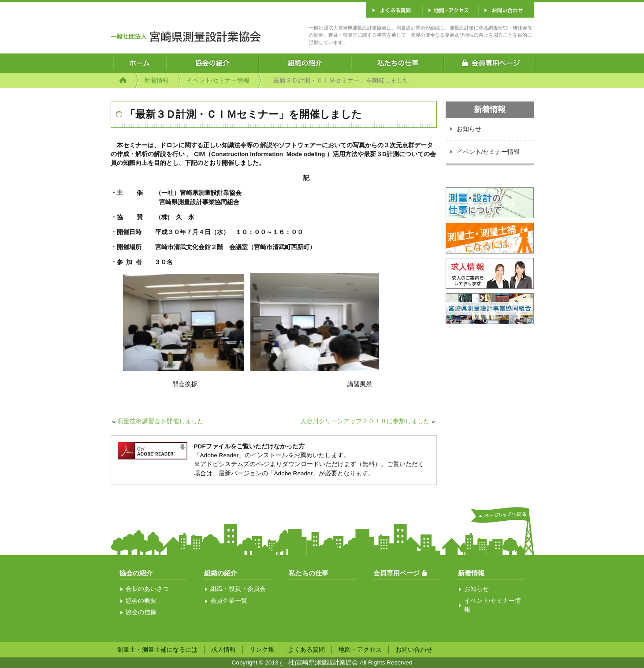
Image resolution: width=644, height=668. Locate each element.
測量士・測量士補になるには (157, 650)
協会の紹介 (136, 573)
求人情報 (223, 650)
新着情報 (156, 80)
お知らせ (469, 129)
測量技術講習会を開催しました (160, 421)
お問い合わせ (414, 650)
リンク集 (262, 650)
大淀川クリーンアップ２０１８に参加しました (365, 421)
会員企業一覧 (229, 601)
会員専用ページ (396, 573)
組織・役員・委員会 (238, 589)
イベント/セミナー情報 (218, 80)
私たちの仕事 (309, 573)
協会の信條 (141, 612)
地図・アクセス (360, 650)
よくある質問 (306, 650)
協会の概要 (141, 601)
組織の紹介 (221, 573)
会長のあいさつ (147, 589)
